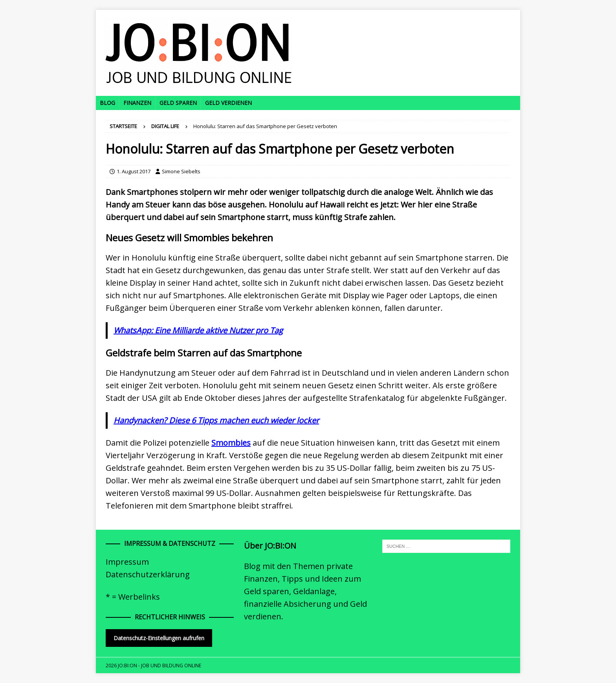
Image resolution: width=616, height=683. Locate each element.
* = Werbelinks (133, 597)
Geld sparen (178, 103)
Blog (107, 103)
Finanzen (137, 103)
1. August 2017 (134, 171)
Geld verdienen (228, 103)
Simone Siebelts (181, 171)
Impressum (127, 562)
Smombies (231, 443)
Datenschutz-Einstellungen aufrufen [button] (159, 638)
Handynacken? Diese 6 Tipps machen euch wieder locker (216, 420)
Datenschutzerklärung (148, 574)
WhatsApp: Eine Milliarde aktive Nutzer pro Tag (198, 330)
